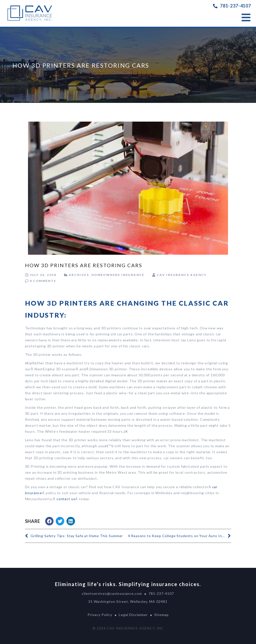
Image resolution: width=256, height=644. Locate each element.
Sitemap (161, 615)
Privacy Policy (100, 615)
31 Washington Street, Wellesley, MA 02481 (128, 601)
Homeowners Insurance (118, 275)
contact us (66, 499)
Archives (79, 275)
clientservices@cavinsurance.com (112, 593)
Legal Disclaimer (133, 615)
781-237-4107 (235, 6)
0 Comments (43, 281)
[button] (49, 521)
